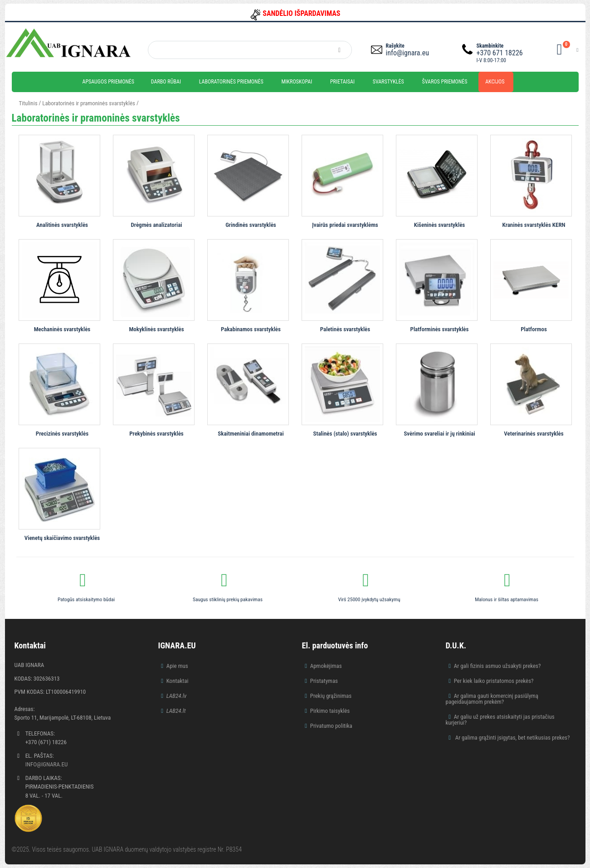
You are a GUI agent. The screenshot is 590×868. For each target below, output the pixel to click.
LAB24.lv (176, 696)
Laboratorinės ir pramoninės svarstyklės (89, 103)
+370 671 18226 (500, 53)
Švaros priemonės (445, 82)
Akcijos (495, 82)
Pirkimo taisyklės (330, 711)
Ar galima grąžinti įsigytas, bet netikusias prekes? (512, 738)
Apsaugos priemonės (109, 82)
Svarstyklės (388, 82)
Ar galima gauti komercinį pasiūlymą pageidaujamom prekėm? (492, 699)
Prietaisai (342, 82)
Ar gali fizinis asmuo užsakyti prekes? (497, 666)
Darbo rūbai (166, 82)
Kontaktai (178, 681)
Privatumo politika (331, 726)
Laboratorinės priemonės (231, 82)
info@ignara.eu (407, 53)
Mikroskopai (297, 82)
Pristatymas (324, 681)
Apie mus (177, 666)
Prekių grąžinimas (331, 696)
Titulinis (28, 103)
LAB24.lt (176, 711)
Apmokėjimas (326, 666)
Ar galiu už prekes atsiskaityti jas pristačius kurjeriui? (500, 720)
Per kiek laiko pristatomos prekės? (494, 681)
